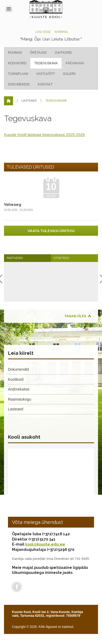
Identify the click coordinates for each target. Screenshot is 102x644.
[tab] (27, 258)
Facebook (17, 587)
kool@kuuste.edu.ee (45, 544)
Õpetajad (38, 53)
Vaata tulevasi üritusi (51, 231)
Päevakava (75, 63)
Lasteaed (16, 409)
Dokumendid (19, 84)
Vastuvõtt (46, 74)
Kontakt (45, 84)
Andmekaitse (19, 389)
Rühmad (15, 53)
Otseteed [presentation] (61, 258)
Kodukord (17, 63)
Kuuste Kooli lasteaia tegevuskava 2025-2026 (44, 135)
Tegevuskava (46, 63)
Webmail (61, 32)
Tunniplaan (18, 74)
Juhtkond (63, 53)
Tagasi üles (75, 316)
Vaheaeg (13, 205)
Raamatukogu (20, 399)
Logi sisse (43, 32)
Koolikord (16, 379)
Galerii (69, 74)
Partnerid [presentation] (15, 258)
